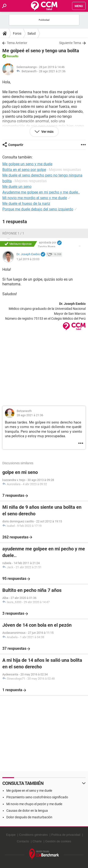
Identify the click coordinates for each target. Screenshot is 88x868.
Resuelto (12, 56)
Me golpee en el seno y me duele (29, 791)
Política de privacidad (66, 835)
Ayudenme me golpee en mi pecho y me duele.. (41, 192)
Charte (37, 841)
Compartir (16, 145)
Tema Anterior (17, 43)
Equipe (11, 835)
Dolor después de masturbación (29, 817)
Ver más (47, 132)
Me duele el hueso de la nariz (26, 204)
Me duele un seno (17, 187)
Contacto (23, 841)
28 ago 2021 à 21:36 (52, 71)
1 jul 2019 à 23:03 (28, 259)
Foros (17, 33)
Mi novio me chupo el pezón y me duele (34, 804)
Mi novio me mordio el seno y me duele (35, 198)
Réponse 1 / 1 (13, 233)
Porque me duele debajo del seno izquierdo (38, 209)
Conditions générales (33, 835)
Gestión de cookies (58, 841)
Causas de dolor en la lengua (27, 811)
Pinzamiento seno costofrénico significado (37, 797)
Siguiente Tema (70, 43)
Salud (32, 33)
